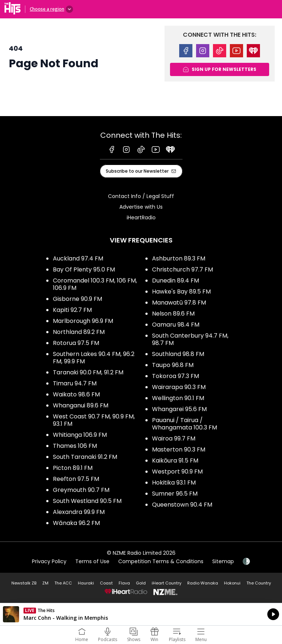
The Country (259, 583)
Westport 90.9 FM (177, 472)
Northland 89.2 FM (79, 332)
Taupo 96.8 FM (173, 365)
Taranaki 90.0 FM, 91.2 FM (88, 372)
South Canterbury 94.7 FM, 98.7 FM (190, 339)
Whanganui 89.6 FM (81, 405)
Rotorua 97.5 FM (76, 343)
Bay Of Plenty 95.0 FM (84, 269)
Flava (124, 583)
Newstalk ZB (24, 583)
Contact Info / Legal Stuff (141, 196)
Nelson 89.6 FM (173, 314)
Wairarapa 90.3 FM (179, 387)
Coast (106, 583)
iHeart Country (167, 583)
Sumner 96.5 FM (175, 494)
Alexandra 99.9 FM (79, 512)
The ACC (63, 583)
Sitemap (223, 561)
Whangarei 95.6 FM (179, 409)
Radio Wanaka (203, 583)
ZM (45, 583)
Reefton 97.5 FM (76, 479)
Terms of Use (92, 561)
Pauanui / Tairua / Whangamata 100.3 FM (185, 424)
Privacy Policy (49, 561)
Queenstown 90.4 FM (182, 505)
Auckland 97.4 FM (78, 258)
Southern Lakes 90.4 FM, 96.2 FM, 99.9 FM (94, 358)
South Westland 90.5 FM (87, 501)
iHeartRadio (141, 217)
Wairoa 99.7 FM (174, 438)
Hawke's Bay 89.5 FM (181, 292)
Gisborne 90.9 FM (77, 299)
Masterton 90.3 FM (179, 449)
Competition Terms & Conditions (161, 561)
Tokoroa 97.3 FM (176, 376)
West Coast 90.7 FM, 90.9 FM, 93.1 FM (94, 420)
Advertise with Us (141, 207)
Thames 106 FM (75, 446)
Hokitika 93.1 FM (174, 483)
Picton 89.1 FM (73, 468)
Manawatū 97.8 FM (179, 303)
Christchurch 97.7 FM (182, 269)
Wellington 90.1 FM (178, 398)
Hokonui (232, 583)
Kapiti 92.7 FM (72, 310)
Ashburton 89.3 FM (179, 258)
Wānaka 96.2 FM (76, 523)
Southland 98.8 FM (178, 354)
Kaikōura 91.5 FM (175, 460)
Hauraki (86, 583)
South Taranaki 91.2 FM (85, 457)
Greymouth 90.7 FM (81, 490)
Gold (141, 583)
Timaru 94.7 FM (75, 383)
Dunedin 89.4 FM (176, 280)
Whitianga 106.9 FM (80, 435)
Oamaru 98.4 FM (176, 325)
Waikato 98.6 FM (76, 394)
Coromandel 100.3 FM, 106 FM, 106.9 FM (95, 284)
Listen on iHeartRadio (141, 614)
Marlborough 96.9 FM (83, 321)
